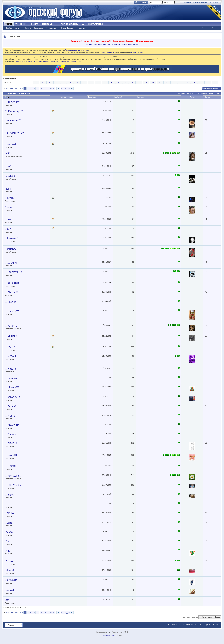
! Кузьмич (11, 263)
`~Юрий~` (11, 198)
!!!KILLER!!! (12, 336)
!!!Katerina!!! (13, 326)
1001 (52, 88)
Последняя (67, 88)
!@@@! (10, 532)
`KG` (7, 153)
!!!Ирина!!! (12, 416)
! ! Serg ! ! (11, 220)
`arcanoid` (11, 144)
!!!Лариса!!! (12, 434)
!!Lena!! (9, 523)
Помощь (187, 2)
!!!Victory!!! (12, 387)
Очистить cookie (200, 2)
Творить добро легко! (80, 41)
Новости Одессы (49, 24)
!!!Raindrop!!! (13, 378)
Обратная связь (174, 625)
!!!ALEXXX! (11, 302)
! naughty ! (11, 249)
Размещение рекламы (193, 625)
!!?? (7, 504)
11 (34, 88)
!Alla (7, 551)
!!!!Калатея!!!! (13, 272)
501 (47, 88)
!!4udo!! (10, 495)
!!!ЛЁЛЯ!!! (11, 456)
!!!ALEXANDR (13, 283)
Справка (28, 28)
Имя (7, 97)
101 (42, 88)
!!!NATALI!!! (12, 356)
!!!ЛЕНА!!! (11, 443)
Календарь (39, 28)
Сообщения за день (13, 28)
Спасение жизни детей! (101, 41)
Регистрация (214, 2)
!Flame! (9, 571)
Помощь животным (145, 41)
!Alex (8, 541)
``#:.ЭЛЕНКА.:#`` (14, 133)
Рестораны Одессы (70, 24)
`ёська (9, 207)
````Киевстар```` (14, 111)
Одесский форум (108, 636)
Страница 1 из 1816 (15, 88)
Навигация (82, 28)
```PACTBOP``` (13, 121)
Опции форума (67, 28)
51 (38, 88)
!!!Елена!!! (11, 406)
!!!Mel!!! (10, 347)
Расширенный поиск (210, 28)
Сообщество (51, 28)
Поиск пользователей (210, 88)
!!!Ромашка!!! (13, 476)
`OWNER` (10, 176)
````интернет (12, 102)
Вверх (217, 617)
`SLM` (8, 189)
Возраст (208, 97)
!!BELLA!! (10, 513)
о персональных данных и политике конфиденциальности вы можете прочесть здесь (48, 62)
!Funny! (9, 591)
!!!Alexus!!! (12, 292)
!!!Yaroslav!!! (12, 397)
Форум (9, 24)
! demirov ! (11, 238)
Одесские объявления (92, 24)
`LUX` (8, 167)
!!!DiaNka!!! (12, 311)
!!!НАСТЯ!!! (12, 466)
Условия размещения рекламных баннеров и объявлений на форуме (112, 44)
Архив (208, 625)
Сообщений (118, 97)
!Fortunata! (12, 580)
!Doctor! (10, 561)
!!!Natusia (11, 369)
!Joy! (8, 600)
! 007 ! (9, 229)
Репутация (141, 97)
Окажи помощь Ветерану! (123, 41)
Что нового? (21, 24)
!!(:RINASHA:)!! (14, 485)
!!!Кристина (12, 425)
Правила (34, 24)
